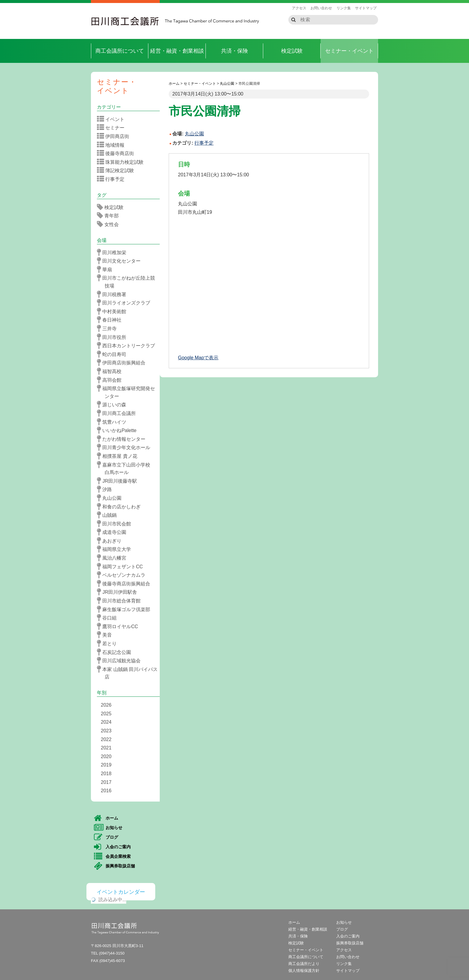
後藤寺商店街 (117, 153)
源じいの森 (114, 405)
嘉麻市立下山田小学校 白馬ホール (128, 468)
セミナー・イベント (349, 51)
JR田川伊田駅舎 (119, 592)
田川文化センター (121, 261)
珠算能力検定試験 (122, 162)
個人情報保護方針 (304, 971)
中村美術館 (114, 311)
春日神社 (111, 320)
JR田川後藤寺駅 (119, 481)
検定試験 (292, 51)
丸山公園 (111, 498)
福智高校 (111, 371)
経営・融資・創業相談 (177, 51)
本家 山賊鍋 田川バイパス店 (129, 673)
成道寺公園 (114, 532)
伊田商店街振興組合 (123, 363)
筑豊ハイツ (114, 422)
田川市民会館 (116, 524)
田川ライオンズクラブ (125, 303)
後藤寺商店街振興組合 (125, 584)
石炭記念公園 (116, 652)
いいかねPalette (119, 430)
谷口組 (109, 618)
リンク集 (344, 8)
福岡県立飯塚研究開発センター (128, 392)
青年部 (110, 216)
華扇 (106, 269)
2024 (106, 722)
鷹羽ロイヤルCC (119, 626)
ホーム (106, 818)
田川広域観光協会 (121, 661)
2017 (106, 782)
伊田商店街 (115, 136)
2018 (106, 774)
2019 (106, 765)
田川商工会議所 (125, 21)
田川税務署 (114, 294)
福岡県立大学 (116, 549)
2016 (106, 791)
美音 (106, 635)
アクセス (299, 8)
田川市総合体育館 (121, 601)
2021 (106, 748)
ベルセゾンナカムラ (123, 575)
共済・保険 (234, 51)
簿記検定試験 (117, 170)
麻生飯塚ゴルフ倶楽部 (125, 609)
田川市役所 (114, 337)
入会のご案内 (112, 847)
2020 (106, 756)
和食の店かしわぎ (121, 507)
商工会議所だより (304, 964)
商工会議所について (120, 51)
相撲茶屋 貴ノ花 (119, 456)
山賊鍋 (109, 515)
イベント (113, 119)
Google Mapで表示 (198, 358)
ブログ (106, 837)
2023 (106, 731)
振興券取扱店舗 (114, 866)
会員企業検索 (112, 857)
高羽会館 (111, 380)
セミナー (113, 128)
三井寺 (109, 328)
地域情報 (113, 145)
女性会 (110, 224)
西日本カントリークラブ (128, 346)
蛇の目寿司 (114, 354)
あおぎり (111, 541)
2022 (106, 739)
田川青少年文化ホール (125, 447)
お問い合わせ (321, 8)
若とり (109, 643)
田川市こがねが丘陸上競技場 (128, 281)
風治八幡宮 (114, 558)
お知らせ (108, 828)
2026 (106, 705)
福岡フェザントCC (122, 567)
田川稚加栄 (114, 252)
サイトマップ (366, 8)
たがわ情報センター (123, 439)
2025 (106, 714)
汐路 (106, 489)
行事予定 (204, 143)
